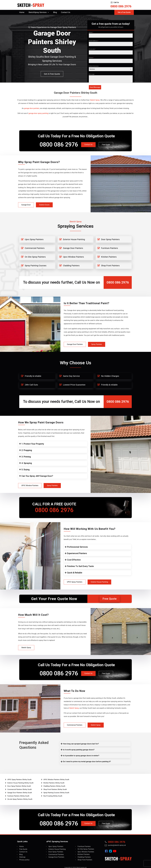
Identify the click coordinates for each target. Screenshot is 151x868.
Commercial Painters (35, 248)
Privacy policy (24, 860)
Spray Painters (97, 344)
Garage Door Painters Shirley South (20, 793)
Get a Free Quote (124, 12)
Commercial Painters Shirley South (20, 789)
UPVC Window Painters (30, 485)
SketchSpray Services (39, 12)
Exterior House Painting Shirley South (20, 783)
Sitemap (22, 857)
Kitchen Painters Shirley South (54, 783)
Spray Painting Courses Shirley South (56, 793)
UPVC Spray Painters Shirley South (19, 780)
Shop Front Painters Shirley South (55, 789)
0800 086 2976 (121, 6)
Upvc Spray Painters (34, 239)
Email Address (94, 41)
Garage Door (26, 205)
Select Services (94, 66)
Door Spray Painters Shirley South (19, 786)
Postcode (92, 49)
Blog (55, 12)
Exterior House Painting (74, 239)
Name (91, 32)
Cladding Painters (71, 266)
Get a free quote (52, 74)
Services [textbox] (92, 69)
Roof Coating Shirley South (53, 796)
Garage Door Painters (73, 248)
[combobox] (111, 69)
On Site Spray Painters (35, 257)
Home (22, 12)
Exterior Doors (44, 205)
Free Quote (106, 145)
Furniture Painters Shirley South (18, 796)
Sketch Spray (26, 648)
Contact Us (66, 12)
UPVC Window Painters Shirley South (56, 780)
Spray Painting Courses (36, 266)
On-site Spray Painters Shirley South (20, 799)
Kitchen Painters (109, 257)
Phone (91, 58)
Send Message (95, 87)
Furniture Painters (110, 248)
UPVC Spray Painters (75, 582)
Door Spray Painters (110, 239)
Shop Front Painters (110, 266)
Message (92, 74)
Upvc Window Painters (73, 257)
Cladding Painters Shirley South (54, 786)
